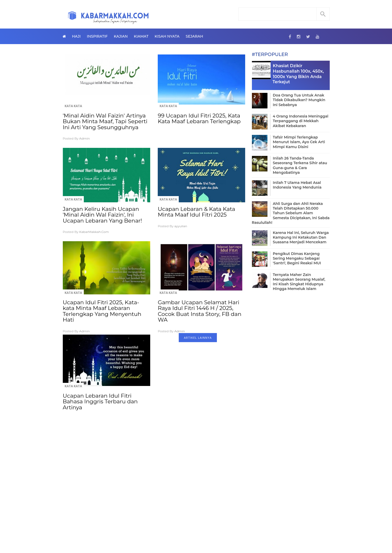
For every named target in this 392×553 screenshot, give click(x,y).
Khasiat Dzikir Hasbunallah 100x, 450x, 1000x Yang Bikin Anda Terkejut (298, 74)
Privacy (214, 532)
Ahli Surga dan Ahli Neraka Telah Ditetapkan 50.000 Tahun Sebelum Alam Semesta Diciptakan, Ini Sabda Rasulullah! (291, 213)
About (177, 532)
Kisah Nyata (167, 36)
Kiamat (141, 36)
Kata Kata (73, 106)
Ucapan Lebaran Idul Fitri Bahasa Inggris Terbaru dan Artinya (100, 402)
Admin (84, 138)
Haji (76, 36)
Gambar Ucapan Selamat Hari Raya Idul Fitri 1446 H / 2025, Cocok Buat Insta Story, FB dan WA (200, 311)
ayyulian (181, 226)
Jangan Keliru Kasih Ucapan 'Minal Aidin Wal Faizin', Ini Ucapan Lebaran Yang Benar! (102, 215)
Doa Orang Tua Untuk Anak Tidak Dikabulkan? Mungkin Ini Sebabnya (299, 100)
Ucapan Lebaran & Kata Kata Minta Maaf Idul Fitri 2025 (196, 212)
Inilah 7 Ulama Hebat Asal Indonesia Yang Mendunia (297, 185)
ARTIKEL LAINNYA (198, 338)
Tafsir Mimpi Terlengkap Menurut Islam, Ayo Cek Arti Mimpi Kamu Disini (299, 142)
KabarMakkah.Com (94, 232)
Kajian (121, 36)
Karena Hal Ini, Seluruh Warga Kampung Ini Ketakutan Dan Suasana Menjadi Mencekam (301, 237)
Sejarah (194, 36)
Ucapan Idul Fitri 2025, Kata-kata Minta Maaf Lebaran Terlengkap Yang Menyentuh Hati (102, 311)
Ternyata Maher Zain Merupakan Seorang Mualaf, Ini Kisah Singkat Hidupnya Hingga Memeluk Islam (299, 282)
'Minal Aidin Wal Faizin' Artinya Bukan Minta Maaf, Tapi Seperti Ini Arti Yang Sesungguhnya (105, 121)
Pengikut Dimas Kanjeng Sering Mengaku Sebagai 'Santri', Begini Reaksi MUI (297, 258)
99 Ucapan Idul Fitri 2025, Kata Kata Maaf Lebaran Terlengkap (199, 118)
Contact (195, 532)
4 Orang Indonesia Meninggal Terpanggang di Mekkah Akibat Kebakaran (301, 121)
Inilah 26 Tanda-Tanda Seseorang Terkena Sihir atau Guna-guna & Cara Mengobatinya (300, 165)
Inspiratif (97, 36)
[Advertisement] (154, 472)
